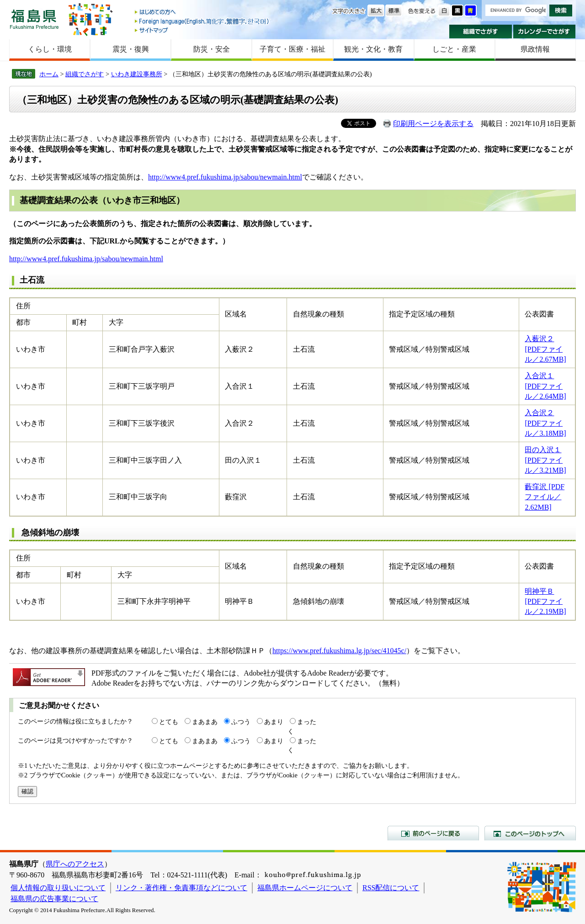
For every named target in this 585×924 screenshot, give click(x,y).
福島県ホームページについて (305, 888)
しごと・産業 (454, 49)
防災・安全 (212, 49)
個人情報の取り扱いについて (58, 888)
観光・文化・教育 (373, 49)
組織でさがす (481, 32)
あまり (274, 722)
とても (169, 722)
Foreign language (202, 21)
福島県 (34, 19)
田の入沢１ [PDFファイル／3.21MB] (545, 460)
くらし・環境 (50, 49)
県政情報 (535, 49)
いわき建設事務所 (137, 74)
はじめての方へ (202, 13)
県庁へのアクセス (75, 864)
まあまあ (205, 722)
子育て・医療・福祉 (292, 49)
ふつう (241, 722)
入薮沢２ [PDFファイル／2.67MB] (545, 349)
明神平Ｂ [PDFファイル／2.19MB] (545, 602)
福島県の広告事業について (54, 899)
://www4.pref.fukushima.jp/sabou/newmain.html (92, 259)
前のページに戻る (433, 833)
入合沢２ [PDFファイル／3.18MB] (545, 423)
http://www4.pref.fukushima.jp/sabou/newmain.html (225, 177)
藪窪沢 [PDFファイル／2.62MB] (545, 497)
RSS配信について (391, 888)
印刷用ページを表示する (433, 124)
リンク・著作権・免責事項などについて (181, 888)
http (15, 259)
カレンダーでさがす (545, 32)
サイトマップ (202, 30)
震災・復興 (131, 49)
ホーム (49, 74)
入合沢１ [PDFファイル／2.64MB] (545, 386)
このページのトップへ (530, 833)
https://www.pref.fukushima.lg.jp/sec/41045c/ (339, 651)
